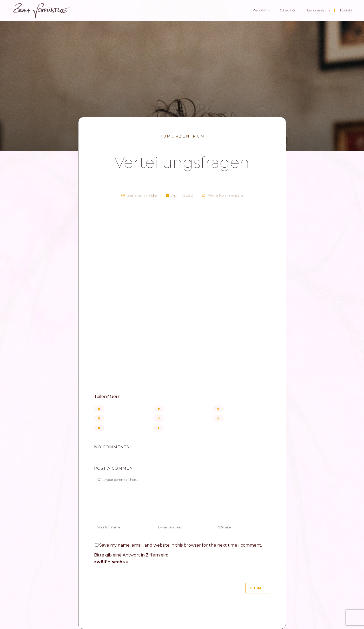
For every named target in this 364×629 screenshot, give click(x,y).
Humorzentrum (182, 136)
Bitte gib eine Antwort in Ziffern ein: (131, 555)
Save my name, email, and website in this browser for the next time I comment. (181, 545)
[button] (123, 409)
